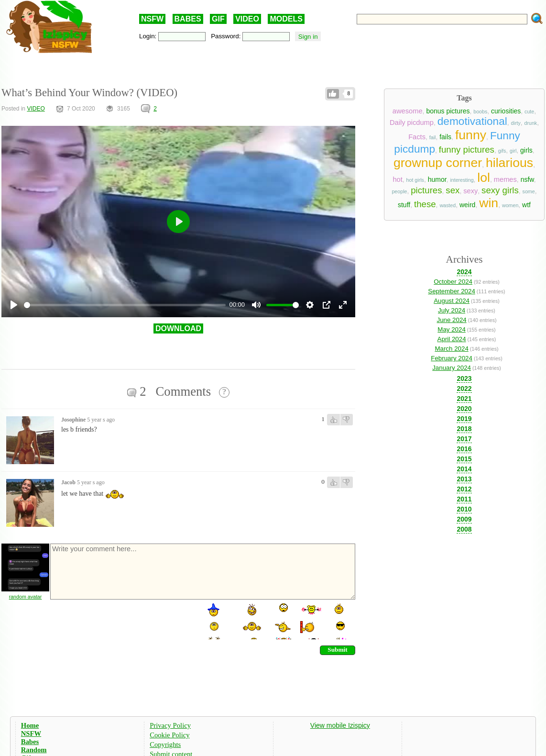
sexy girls (500, 190)
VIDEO (247, 19)
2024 (464, 272)
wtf (526, 205)
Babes (30, 742)
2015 (464, 459)
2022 (464, 389)
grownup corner (438, 163)
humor (437, 179)
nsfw (527, 179)
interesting (462, 180)
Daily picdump (412, 122)
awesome (408, 111)
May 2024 (452, 329)
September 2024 (452, 291)
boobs (480, 111)
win (489, 203)
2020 (464, 409)
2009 (464, 519)
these (425, 204)
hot (397, 179)
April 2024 (452, 339)
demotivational (472, 121)
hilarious (509, 163)
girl (513, 151)
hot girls (415, 180)
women (510, 205)
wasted (448, 205)
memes (505, 179)
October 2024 (453, 282)
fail (433, 137)
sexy (470, 191)
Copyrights (165, 745)
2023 (464, 378)
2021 (464, 399)
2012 (464, 489)
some (529, 191)
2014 (464, 469)
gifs (502, 151)
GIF (218, 19)
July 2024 (452, 310)
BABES (188, 19)
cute (529, 111)
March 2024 (451, 349)
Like (333, 94)
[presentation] (122, 621)
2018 (464, 429)
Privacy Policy (170, 725)
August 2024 (452, 301)
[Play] (14, 305)
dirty (516, 123)
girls (526, 150)
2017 (464, 439)
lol (484, 178)
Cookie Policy (169, 735)
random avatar (26, 597)
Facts (417, 137)
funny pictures (467, 150)
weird (467, 205)
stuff (404, 205)
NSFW (152, 19)
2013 (464, 479)
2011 (464, 499)
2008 (464, 529)
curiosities (506, 111)
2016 (464, 449)
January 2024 (452, 368)
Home (30, 725)
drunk (531, 123)
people (399, 191)
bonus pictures (448, 111)
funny (471, 135)
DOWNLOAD (178, 328)
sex (453, 190)
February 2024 (452, 358)
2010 (464, 509)
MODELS (286, 19)
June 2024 (451, 320)
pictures (426, 190)
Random (34, 750)
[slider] (125, 305)
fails (445, 137)
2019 (464, 419)
